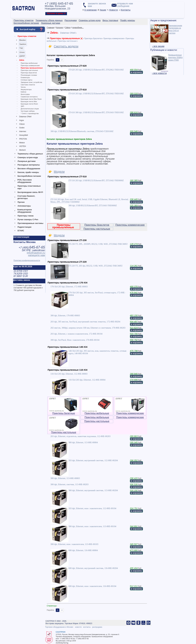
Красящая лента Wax (29, 101)
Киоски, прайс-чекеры (28, 172)
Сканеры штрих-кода (28, 157)
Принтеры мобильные (29, 63)
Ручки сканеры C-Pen (28, 219)
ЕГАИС (21, 231)
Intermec (23, 131)
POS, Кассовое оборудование (25, 181)
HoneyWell (24, 135)
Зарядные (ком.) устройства (31, 82)
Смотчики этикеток (28, 85)
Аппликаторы (24, 206)
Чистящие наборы (28, 111)
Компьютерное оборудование (25, 211)
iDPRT (22, 56)
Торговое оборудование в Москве (59, 627)
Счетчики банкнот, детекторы (26, 197)
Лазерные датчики (27, 161)
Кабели (24, 92)
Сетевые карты (27, 80)
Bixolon (23, 40)
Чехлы (23, 87)
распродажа (97, 627)
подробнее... (78, 28)
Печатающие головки (29, 75)
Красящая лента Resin (29, 104)
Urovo (22, 52)
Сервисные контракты (29, 97)
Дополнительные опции (30, 109)
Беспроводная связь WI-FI (30, 192)
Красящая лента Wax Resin (31, 99)
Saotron (23, 44)
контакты (87, 627)
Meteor (22, 143)
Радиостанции (25, 227)
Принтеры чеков (26, 216)
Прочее (21, 202)
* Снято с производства (30, 113)
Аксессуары (25, 94)
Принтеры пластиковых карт (29, 187)
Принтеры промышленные (32, 68)
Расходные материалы (29, 165)
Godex (22, 128)
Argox (22, 120)
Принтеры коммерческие (30, 65)
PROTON (23, 139)
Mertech (23, 150)
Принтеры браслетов (29, 73)
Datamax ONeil (25, 117)
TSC (21, 48)
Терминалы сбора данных (30, 154)
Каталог (60, 28)
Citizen (22, 124)
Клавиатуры (25, 77)
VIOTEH (23, 146)
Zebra (22, 60)
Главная (50, 28)
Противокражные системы (30, 223)
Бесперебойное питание (29, 176)
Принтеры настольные (29, 70)
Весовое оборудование (29, 169)
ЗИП (22, 106)
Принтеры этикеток (27, 36)
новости (78, 627)
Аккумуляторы (26, 89)
